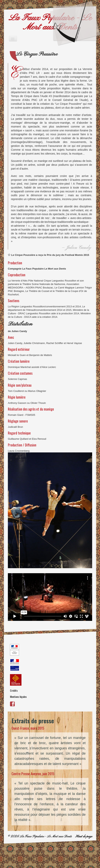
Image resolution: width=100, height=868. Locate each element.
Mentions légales (18, 697)
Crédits (14, 690)
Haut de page (84, 836)
